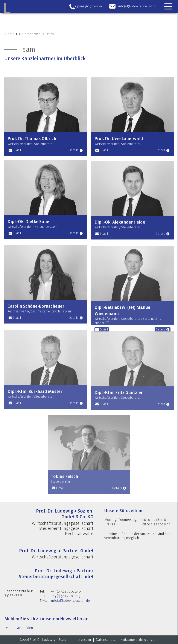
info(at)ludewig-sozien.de (137, 6)
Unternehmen (30, 34)
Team (50, 34)
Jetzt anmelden (21, 628)
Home (10, 34)
